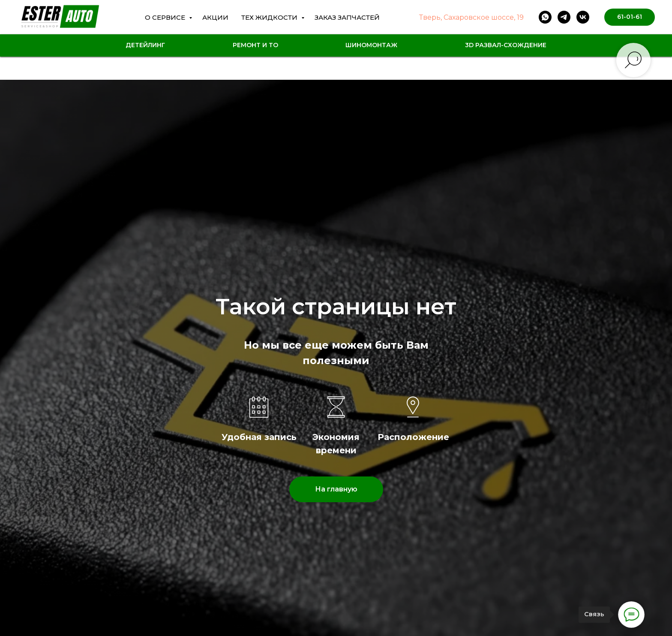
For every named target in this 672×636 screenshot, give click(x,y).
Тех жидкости (270, 17)
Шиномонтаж (371, 45)
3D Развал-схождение (506, 45)
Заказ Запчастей (347, 17)
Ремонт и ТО (255, 45)
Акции (215, 17)
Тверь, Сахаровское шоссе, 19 (471, 17)
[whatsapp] (545, 17)
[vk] (583, 17)
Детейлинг (145, 45)
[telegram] (564, 17)
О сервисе (166, 17)
